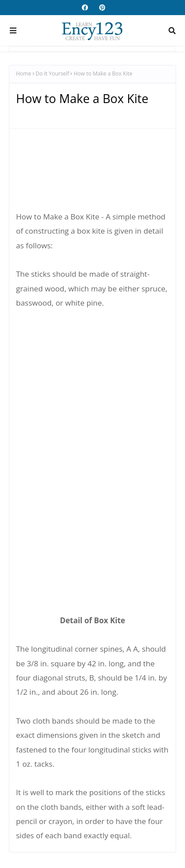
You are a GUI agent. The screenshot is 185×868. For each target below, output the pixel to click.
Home (24, 74)
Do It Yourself (52, 74)
